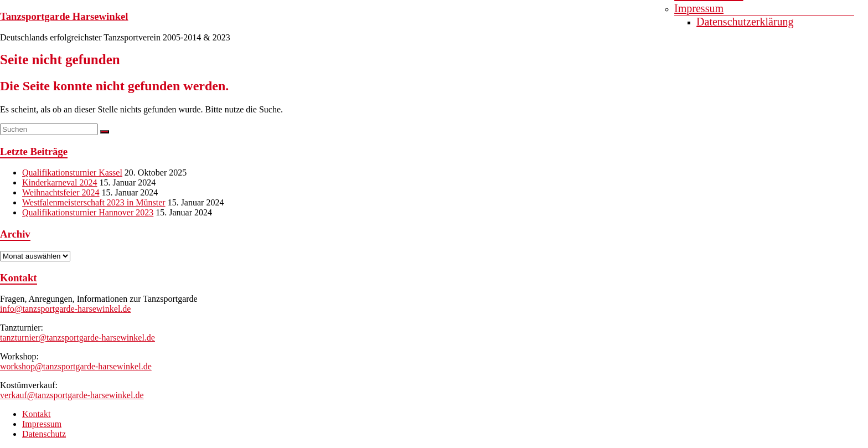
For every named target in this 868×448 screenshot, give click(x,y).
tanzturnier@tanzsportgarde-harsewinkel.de (77, 338)
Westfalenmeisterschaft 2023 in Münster (94, 202)
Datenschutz (44, 434)
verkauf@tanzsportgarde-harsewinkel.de (72, 395)
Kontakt (37, 414)
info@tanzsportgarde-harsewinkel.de (65, 309)
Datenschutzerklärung (745, 22)
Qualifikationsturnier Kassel (72, 172)
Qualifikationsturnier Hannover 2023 (88, 212)
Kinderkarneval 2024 (60, 182)
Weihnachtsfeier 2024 (61, 192)
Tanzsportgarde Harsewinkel (64, 16)
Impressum (699, 8)
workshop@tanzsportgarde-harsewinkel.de (76, 366)
